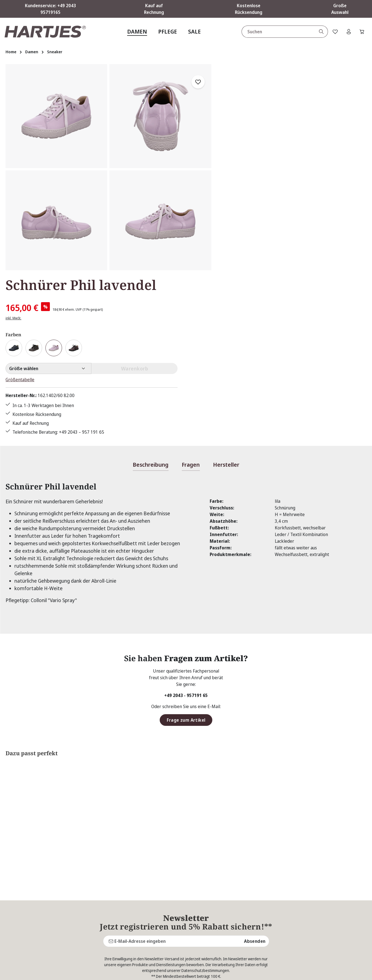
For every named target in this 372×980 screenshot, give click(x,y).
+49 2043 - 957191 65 (186, 525)
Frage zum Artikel (186, 550)
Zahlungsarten (237, 937)
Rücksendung (143, 907)
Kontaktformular (58, 900)
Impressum (234, 907)
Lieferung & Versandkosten (249, 917)
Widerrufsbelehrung (243, 927)
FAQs (135, 877)
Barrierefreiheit (238, 947)
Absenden (255, 771)
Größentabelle (237, 178)
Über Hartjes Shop (252, 861)
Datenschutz (235, 887)
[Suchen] (320, 32)
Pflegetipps (141, 897)
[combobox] (277, 32)
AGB (227, 877)
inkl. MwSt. (230, 117)
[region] (108, 167)
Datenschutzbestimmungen (205, 800)
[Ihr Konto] (348, 32)
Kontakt (138, 887)
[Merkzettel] (334, 32)
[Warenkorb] (362, 32)
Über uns (139, 917)
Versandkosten (245, 972)
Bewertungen (143, 927)
